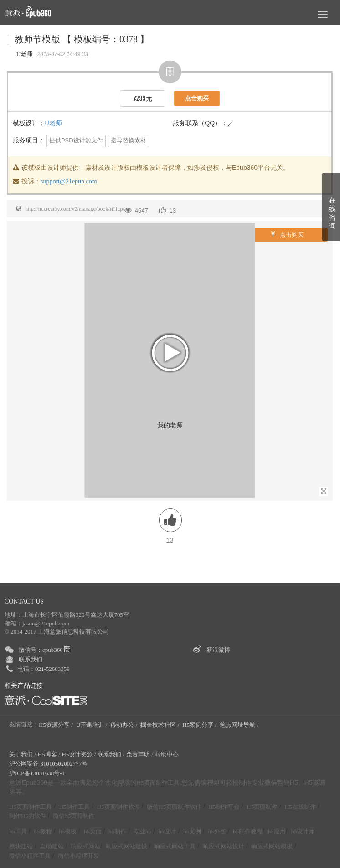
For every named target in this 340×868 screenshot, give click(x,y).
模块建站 (21, 846)
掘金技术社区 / (160, 725)
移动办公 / (124, 725)
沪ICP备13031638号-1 (37, 773)
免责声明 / (140, 754)
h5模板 (68, 831)
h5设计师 (303, 831)
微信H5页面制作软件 (174, 807)
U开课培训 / (93, 725)
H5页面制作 (262, 807)
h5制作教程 (248, 831)
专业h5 (142, 831)
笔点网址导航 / (240, 725)
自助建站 (52, 846)
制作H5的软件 (28, 816)
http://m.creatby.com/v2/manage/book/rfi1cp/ (75, 209)
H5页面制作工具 (158, 783)
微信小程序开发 (79, 856)
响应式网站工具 (175, 846)
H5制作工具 (74, 807)
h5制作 (117, 831)
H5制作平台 (224, 807)
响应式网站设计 (224, 846)
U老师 (53, 123)
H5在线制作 (300, 807)
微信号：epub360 (44, 650)
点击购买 (287, 234)
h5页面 (93, 831)
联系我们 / (111, 754)
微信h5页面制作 (74, 816)
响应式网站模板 (272, 846)
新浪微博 (218, 650)
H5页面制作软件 (118, 807)
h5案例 (192, 831)
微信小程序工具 (30, 856)
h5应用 (277, 831)
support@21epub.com (69, 181)
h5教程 (43, 831)
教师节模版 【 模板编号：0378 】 (82, 39)
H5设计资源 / (79, 754)
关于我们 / (23, 754)
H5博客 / (49, 754)
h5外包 (217, 831)
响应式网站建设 (126, 846)
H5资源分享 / (57, 725)
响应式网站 (85, 846)
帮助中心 (167, 754)
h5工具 (18, 831)
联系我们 (31, 659)
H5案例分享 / (200, 725)
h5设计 (167, 831)
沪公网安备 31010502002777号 (48, 764)
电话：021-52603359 (44, 669)
